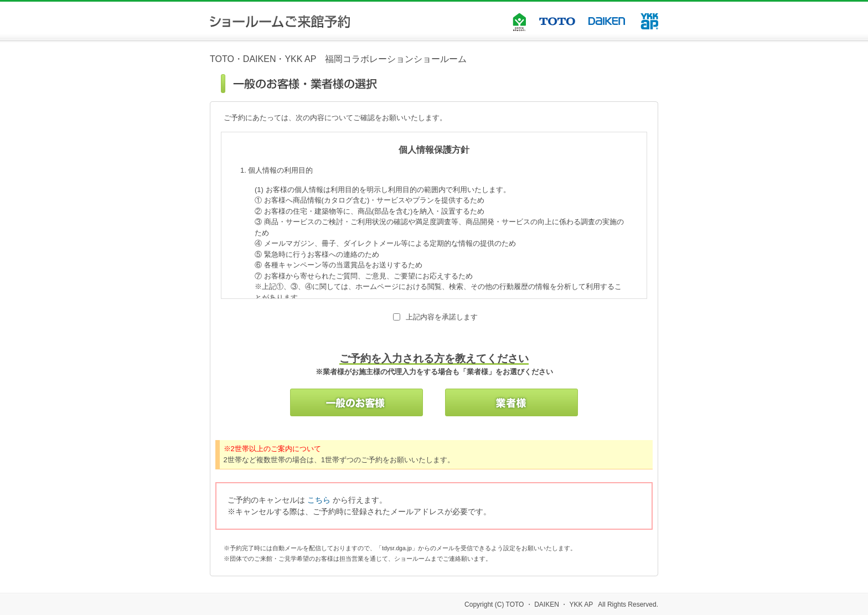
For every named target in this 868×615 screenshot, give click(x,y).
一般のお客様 (356, 402)
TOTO (557, 21)
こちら (319, 500)
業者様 (512, 402)
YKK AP (649, 21)
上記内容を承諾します (442, 317)
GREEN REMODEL (519, 19)
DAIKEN (608, 21)
